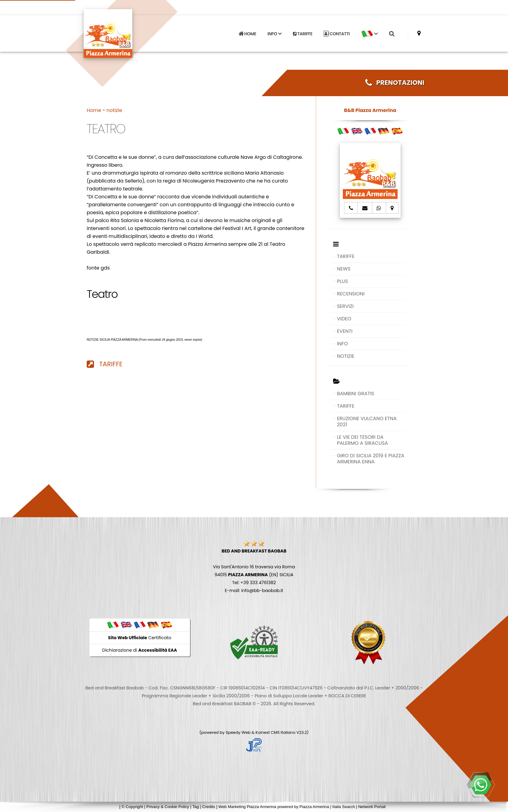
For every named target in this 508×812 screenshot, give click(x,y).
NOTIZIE (346, 356)
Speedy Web (238, 732)
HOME (247, 34)
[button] (369, 34)
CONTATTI (337, 34)
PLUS (343, 281)
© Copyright (132, 807)
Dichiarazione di (140, 650)
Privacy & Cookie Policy (168, 807)
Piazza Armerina (314, 807)
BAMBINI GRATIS (356, 394)
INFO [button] (274, 34)
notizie (114, 110)
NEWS (344, 269)
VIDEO (344, 319)
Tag (196, 807)
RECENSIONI (351, 294)
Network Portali (372, 807)
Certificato (140, 638)
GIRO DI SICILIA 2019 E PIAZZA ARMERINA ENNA (371, 459)
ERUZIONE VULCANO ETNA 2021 (367, 422)
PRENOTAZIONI (395, 83)
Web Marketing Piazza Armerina (247, 807)
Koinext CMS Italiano (276, 732)
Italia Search (343, 807)
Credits (209, 807)
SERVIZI (345, 306)
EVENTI (345, 331)
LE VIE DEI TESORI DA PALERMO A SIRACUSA (363, 440)
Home (94, 110)
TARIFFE (303, 34)
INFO (343, 344)
